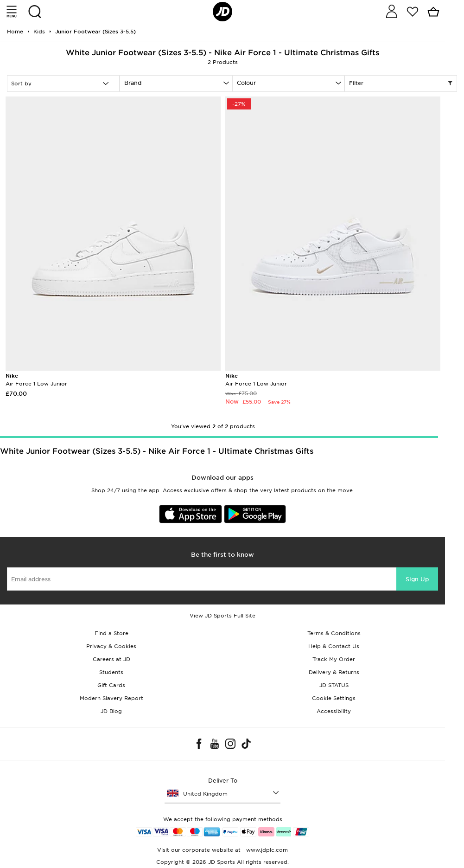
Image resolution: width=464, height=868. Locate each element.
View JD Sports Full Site (222, 616)
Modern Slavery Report (111, 698)
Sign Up (417, 579)
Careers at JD (111, 659)
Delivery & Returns (334, 672)
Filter (401, 84)
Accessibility (334, 711)
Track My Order (334, 659)
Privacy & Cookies (111, 646)
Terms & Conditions (334, 633)
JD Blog (111, 711)
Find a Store (111, 633)
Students (111, 672)
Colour (246, 83)
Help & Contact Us (334, 646)
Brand (133, 83)
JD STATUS (334, 685)
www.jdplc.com (266, 850)
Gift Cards (111, 685)
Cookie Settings (334, 698)
